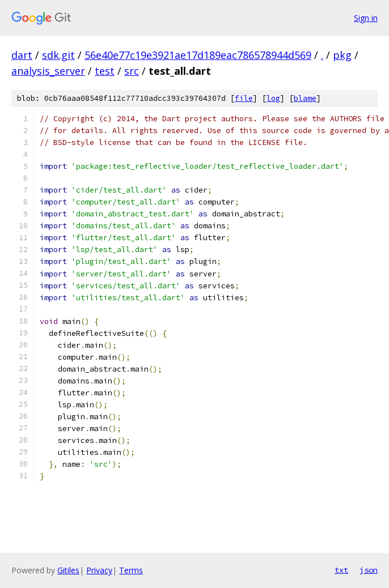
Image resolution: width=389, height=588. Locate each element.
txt (341, 570)
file (244, 98)
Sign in (366, 18)
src (132, 71)
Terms (131, 570)
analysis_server (48, 71)
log (273, 98)
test (105, 71)
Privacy (99, 570)
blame (305, 98)
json (369, 570)
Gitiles (68, 570)
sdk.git (58, 55)
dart (22, 55)
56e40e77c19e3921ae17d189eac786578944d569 (198, 55)
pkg (342, 55)
